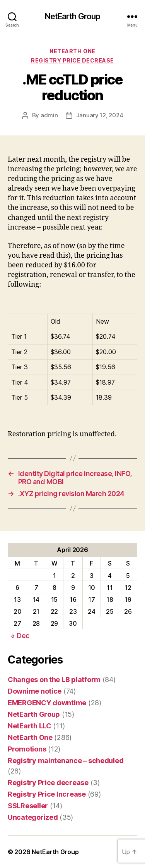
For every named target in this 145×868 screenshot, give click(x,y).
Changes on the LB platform (54, 680)
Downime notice (35, 691)
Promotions (27, 749)
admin (49, 115)
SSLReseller (28, 806)
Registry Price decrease (72, 60)
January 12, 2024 (100, 115)
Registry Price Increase (47, 794)
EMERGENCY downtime (47, 703)
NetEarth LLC (30, 726)
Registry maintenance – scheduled (66, 761)
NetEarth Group (73, 16)
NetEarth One (72, 51)
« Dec (20, 636)
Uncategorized (33, 817)
